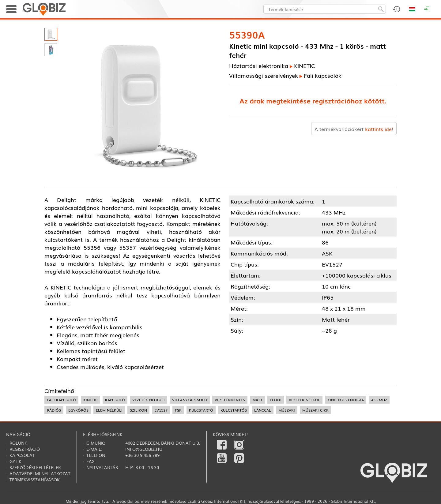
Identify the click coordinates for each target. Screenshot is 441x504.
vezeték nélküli (149, 400)
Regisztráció (25, 449)
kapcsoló (115, 400)
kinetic (90, 400)
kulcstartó (201, 410)
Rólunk (18, 443)
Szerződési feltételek (35, 467)
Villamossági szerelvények (264, 75)
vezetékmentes (230, 400)
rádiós (54, 410)
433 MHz (379, 400)
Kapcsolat (22, 455)
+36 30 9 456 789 (142, 455)
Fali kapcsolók (323, 75)
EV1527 (161, 410)
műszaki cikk (315, 410)
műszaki (287, 410)
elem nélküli (109, 410)
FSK (178, 410)
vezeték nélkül (304, 400)
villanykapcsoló (190, 400)
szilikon (138, 410)
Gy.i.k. (16, 461)
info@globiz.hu (144, 449)
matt (257, 400)
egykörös (78, 410)
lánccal (263, 410)
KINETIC (304, 65)
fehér (276, 400)
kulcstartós (234, 410)
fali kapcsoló (61, 400)
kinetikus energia (346, 400)
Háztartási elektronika (259, 65)
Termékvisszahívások (35, 480)
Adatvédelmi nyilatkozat (40, 473)
